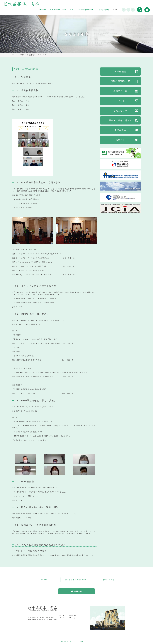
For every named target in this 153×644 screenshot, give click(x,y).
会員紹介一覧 (120, 91)
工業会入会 (120, 130)
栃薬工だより (120, 111)
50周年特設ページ (87, 10)
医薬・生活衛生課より (120, 120)
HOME (43, 10)
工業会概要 (120, 72)
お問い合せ (104, 10)
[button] (140, 10)
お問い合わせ (109, 580)
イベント (120, 101)
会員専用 (78, 591)
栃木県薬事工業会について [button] (62, 10)
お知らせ (120, 140)
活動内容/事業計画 (120, 81)
